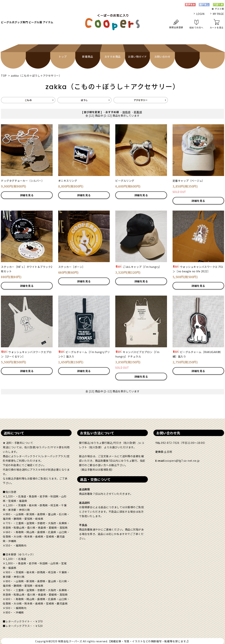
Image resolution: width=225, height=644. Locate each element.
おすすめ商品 (113, 57)
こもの (28, 100)
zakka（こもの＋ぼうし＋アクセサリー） (36, 76)
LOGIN (200, 14)
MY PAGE (218, 14)
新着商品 (88, 57)
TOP (4, 76)
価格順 (126, 112)
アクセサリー (141, 100)
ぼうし (84, 100)
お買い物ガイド (137, 57)
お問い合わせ (162, 57)
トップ (63, 57)
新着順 (138, 112)
